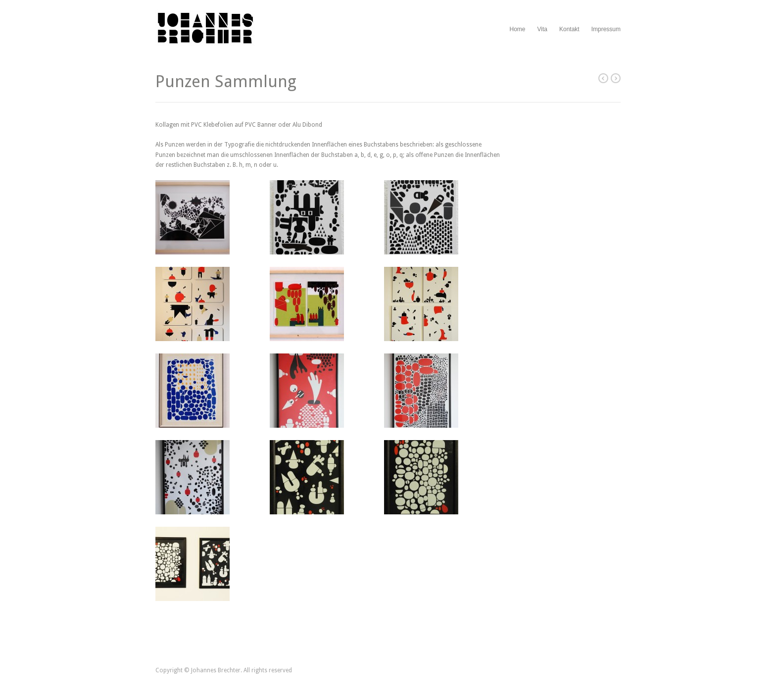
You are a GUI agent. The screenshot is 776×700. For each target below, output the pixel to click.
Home (517, 29)
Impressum (606, 29)
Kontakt (569, 29)
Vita (542, 29)
